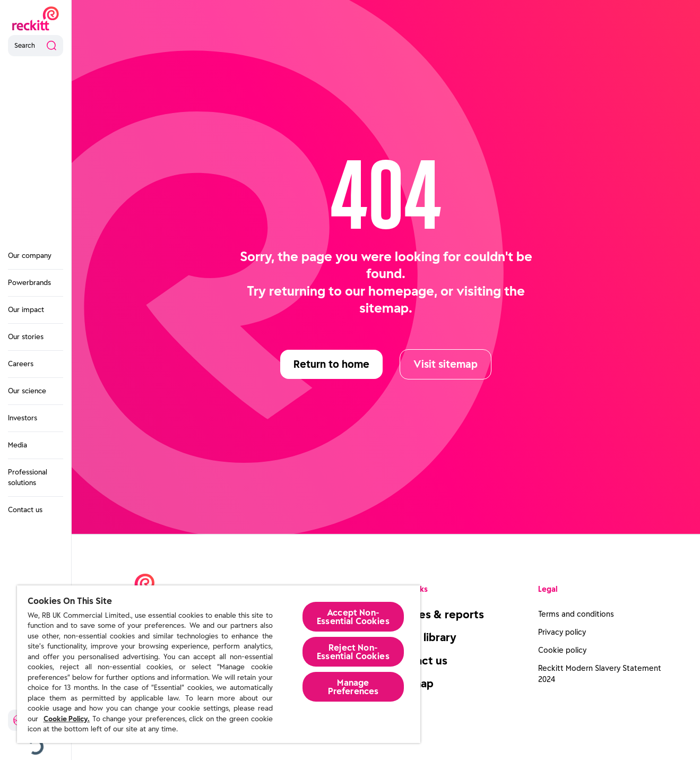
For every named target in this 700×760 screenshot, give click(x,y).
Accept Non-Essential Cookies (353, 617)
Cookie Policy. (67, 719)
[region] (219, 664)
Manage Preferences (353, 687)
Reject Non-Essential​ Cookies (353, 652)
